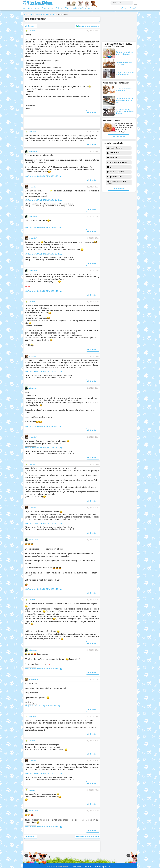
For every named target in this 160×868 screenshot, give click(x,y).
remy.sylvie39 (33, 679)
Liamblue (32, 31)
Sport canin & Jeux (114, 177)
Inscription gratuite (119, 136)
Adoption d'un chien (115, 148)
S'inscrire (125, 8)
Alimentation (112, 158)
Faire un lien (88, 867)
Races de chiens (114, 153)
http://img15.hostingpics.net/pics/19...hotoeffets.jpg (42, 706)
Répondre (30, 26)
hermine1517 (33, 132)
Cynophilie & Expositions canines (116, 182)
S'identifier (134, 8)
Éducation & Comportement (117, 162)
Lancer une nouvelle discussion (87, 26)
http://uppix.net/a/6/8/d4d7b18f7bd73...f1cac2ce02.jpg (43, 200)
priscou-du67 (33, 187)
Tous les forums (119, 189)
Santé (110, 167)
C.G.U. (111, 867)
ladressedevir (33, 151)
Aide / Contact (76, 867)
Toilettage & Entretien (115, 172)
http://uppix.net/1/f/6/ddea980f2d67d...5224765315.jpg (43, 176)
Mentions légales (101, 867)
